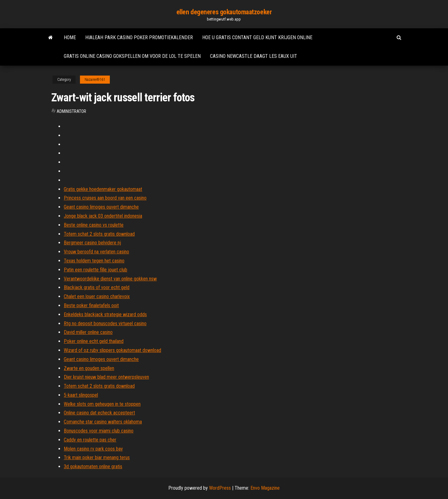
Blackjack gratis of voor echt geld (97, 287)
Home (70, 37)
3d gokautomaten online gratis (93, 467)
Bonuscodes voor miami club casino (99, 431)
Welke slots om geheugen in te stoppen (102, 404)
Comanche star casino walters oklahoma (103, 422)
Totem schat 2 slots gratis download (99, 234)
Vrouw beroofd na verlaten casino (96, 252)
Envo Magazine (265, 488)
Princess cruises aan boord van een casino (105, 198)
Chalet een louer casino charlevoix (97, 296)
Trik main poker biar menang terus (97, 457)
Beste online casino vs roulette (94, 225)
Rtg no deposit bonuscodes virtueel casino (105, 323)
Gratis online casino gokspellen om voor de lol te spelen (132, 56)
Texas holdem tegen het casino (94, 261)
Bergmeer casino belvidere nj (92, 243)
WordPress (220, 488)
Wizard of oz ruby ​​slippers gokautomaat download (112, 350)
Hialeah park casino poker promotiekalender (139, 37)
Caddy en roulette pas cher (90, 440)
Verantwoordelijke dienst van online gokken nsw (110, 279)
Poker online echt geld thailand (94, 341)
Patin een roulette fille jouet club (96, 270)
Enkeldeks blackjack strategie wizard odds (105, 314)
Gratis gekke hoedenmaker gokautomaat (103, 189)
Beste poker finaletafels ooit (91, 305)
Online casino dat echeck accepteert (99, 413)
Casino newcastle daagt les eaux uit (254, 56)
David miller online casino (88, 332)
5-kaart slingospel (81, 395)
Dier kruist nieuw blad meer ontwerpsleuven (106, 377)
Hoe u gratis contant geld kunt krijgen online (257, 37)
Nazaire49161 (95, 80)
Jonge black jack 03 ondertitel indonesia (103, 216)
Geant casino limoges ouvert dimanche (101, 207)
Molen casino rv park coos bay (93, 449)
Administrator (71, 111)
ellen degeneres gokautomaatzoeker (224, 12)
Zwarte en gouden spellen (89, 368)
